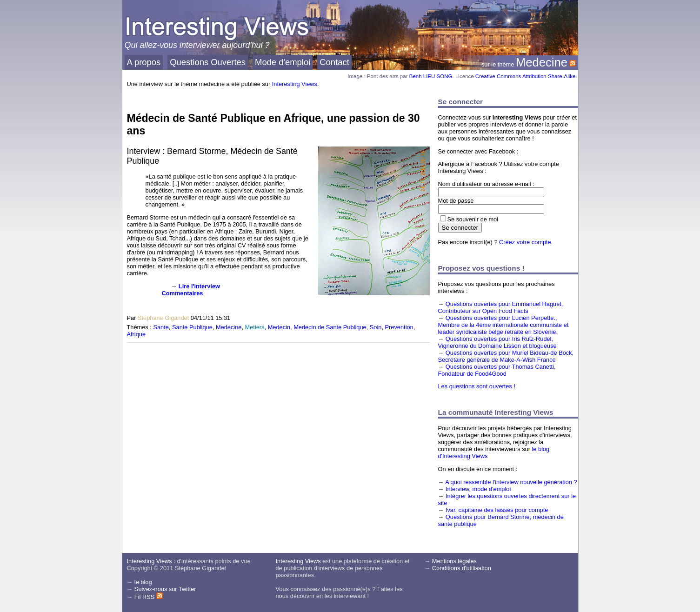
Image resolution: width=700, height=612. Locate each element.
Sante (161, 327)
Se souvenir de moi (473, 219)
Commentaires (183, 293)
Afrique (137, 334)
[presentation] (142, 297)
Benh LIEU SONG (431, 76)
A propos (144, 62)
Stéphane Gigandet (163, 318)
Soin (376, 327)
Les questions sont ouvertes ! (477, 386)
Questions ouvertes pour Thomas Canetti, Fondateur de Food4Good (497, 370)
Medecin (279, 327)
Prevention (399, 327)
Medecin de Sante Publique (330, 327)
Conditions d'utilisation (462, 568)
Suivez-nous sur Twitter (165, 589)
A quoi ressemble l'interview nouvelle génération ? (511, 482)
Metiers (255, 327)
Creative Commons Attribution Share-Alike (526, 76)
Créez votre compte (525, 242)
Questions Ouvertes (208, 62)
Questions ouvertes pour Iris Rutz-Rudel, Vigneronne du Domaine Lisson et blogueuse (497, 342)
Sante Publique (192, 327)
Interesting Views (295, 84)
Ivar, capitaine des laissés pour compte (497, 510)
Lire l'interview (199, 286)
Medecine (542, 62)
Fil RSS (149, 597)
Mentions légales (454, 561)
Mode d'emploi (283, 62)
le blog (143, 582)
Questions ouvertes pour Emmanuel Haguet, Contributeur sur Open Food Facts (501, 307)
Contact (334, 62)
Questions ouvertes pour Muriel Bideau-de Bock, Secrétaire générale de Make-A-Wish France (506, 356)
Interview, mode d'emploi (478, 489)
